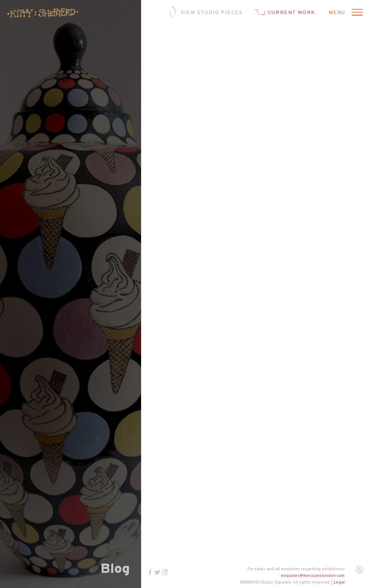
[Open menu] (356, 13)
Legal (339, 582)
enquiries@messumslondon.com (313, 576)
